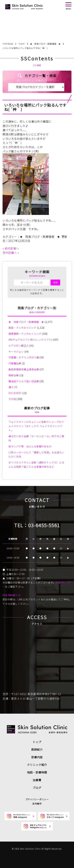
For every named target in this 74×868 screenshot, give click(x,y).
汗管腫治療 (15, 363)
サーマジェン (16, 352)
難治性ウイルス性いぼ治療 (24, 381)
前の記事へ (12, 248)
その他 (12, 399)
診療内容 (37, 757)
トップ (37, 742)
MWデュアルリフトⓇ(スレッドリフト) (30, 340)
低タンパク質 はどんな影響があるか (30, 446)
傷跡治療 (14, 375)
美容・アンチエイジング (22, 328)
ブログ (37, 788)
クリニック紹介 (37, 765)
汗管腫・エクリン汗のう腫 (24, 357)
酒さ (11, 387)
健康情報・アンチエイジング (25, 334)
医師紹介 (37, 749)
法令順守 (37, 804)
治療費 (37, 780)
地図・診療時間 (37, 772)
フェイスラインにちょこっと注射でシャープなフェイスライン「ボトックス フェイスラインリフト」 (36, 426)
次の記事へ (10, 253)
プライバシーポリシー (37, 799)
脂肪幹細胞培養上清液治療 (24, 369)
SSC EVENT (15, 393)
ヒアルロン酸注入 (19, 346)
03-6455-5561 (44, 525)
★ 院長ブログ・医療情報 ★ (40, 237)
